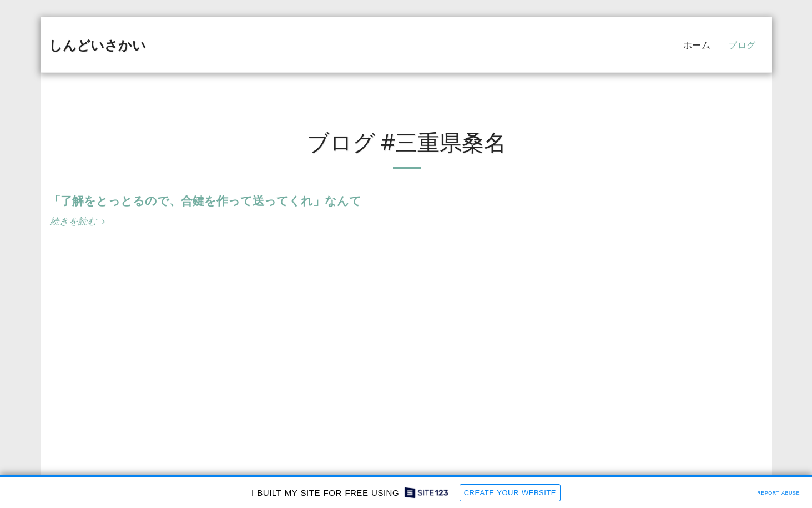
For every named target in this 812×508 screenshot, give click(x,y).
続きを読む (79, 221)
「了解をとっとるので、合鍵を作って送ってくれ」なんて (205, 200)
